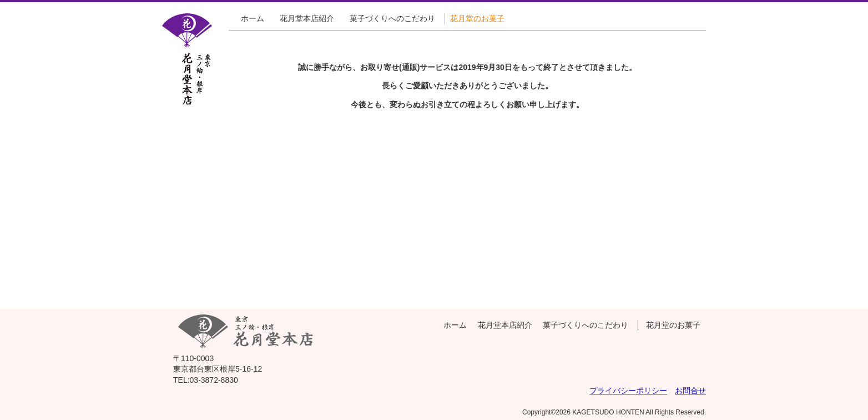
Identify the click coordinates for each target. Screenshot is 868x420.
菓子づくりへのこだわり (392, 18)
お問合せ (690, 391)
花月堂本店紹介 (307, 18)
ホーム (253, 18)
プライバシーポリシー (628, 391)
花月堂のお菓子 (477, 18)
